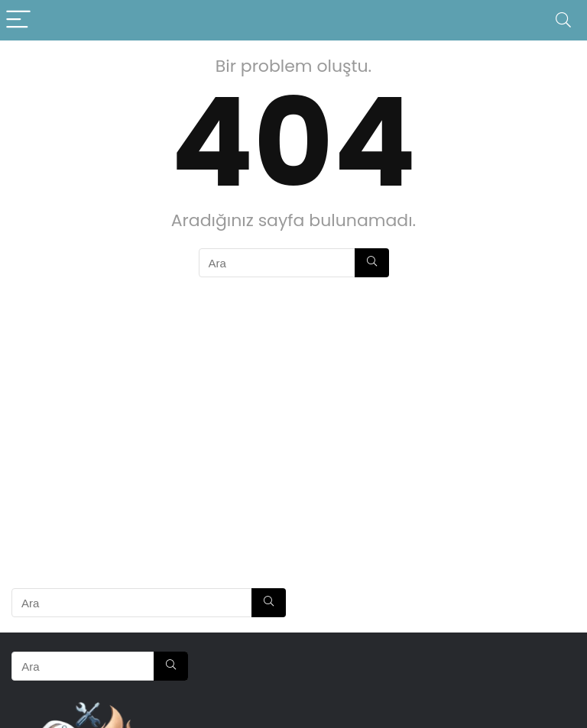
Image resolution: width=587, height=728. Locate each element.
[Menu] (18, 20)
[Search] (563, 20)
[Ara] (372, 263)
